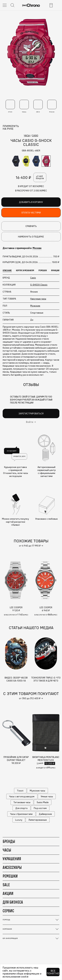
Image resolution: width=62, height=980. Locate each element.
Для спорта (21, 808)
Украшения (12, 859)
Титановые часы (22, 802)
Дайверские (45, 814)
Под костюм (40, 808)
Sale (6, 885)
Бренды (9, 841)
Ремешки (10, 876)
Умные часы (47, 796)
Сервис (8, 911)
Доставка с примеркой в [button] (22, 248)
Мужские (35, 306)
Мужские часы (37, 791)
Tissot (20, 791)
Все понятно (53, 972)
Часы (7, 850)
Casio (33, 278)
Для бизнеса (13, 902)
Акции (8, 893)
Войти (30, 422)
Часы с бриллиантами (21, 814)
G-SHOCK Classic (39, 285)
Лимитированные (38, 820)
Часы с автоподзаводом (22, 796)
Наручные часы (38, 299)
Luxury (19, 820)
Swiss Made (43, 802)
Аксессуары (12, 867)
